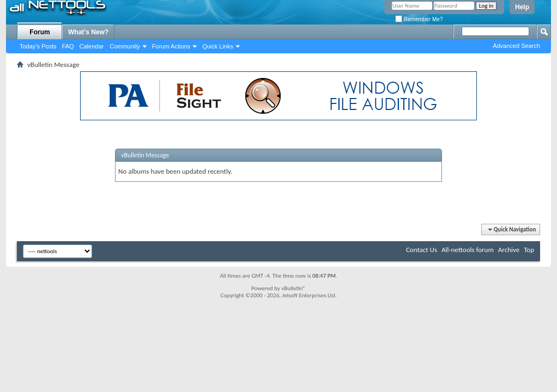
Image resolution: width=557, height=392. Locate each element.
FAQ (68, 46)
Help (522, 7)
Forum (40, 32)
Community (125, 46)
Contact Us (422, 250)
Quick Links (218, 46)
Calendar (92, 46)
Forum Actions (171, 46)
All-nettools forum (468, 250)
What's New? (88, 32)
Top (529, 250)
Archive (509, 250)
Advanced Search (516, 46)
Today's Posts (38, 46)
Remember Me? (419, 19)
